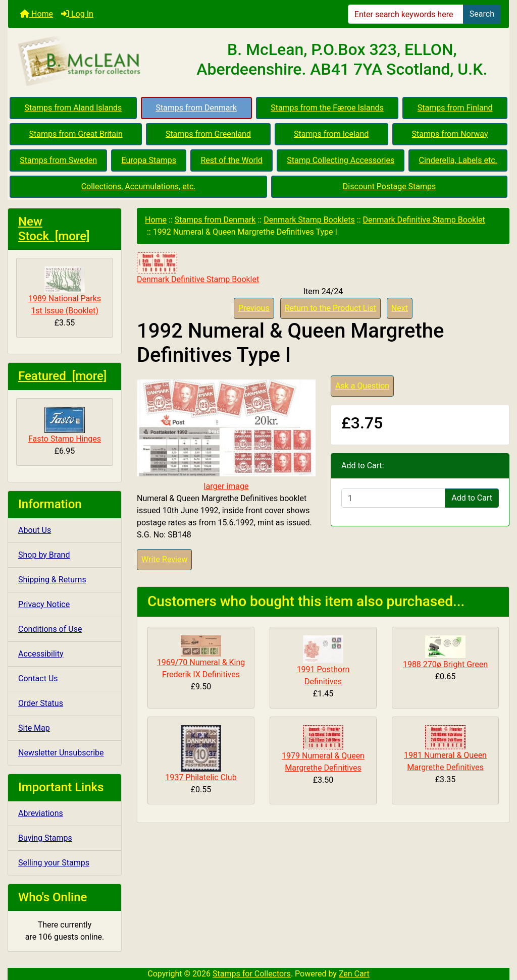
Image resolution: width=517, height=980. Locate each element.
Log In (77, 14)
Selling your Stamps (54, 863)
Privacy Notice (44, 604)
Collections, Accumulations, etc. (139, 186)
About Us (35, 530)
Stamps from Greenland (208, 134)
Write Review (164, 559)
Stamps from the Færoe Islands (327, 108)
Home (37, 14)
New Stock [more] (54, 229)
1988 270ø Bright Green (445, 664)
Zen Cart (354, 974)
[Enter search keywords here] (406, 14)
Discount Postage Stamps (389, 186)
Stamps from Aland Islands (73, 108)
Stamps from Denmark (196, 108)
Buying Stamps (45, 838)
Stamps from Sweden (58, 160)
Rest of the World (232, 160)
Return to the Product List (330, 308)
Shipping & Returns (52, 580)
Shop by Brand (44, 555)
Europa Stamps (149, 160)
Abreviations (41, 813)
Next (400, 308)
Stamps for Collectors (252, 974)
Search (482, 14)
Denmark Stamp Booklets (309, 220)
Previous (254, 308)
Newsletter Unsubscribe (61, 753)
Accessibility (41, 654)
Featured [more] (62, 376)
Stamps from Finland (455, 108)
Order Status (41, 703)
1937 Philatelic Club (201, 777)
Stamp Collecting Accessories (341, 160)
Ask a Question (362, 386)
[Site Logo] (92, 62)
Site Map (34, 728)
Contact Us (38, 678)
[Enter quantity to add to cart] (393, 498)
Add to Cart (472, 498)
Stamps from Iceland (331, 134)
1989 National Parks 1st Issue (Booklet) (65, 291)
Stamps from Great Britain (76, 134)
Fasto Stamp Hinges (65, 425)
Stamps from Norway (450, 134)
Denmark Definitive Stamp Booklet (424, 220)
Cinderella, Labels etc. (458, 160)
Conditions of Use (50, 629)
